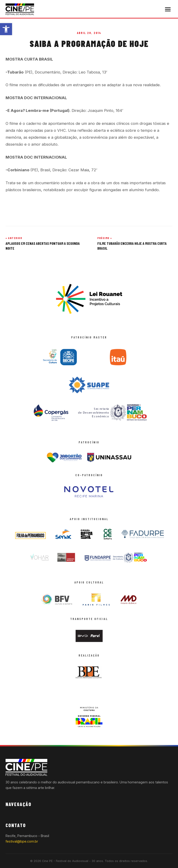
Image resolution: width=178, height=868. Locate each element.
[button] (6, 29)
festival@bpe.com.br (22, 841)
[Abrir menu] (168, 9)
